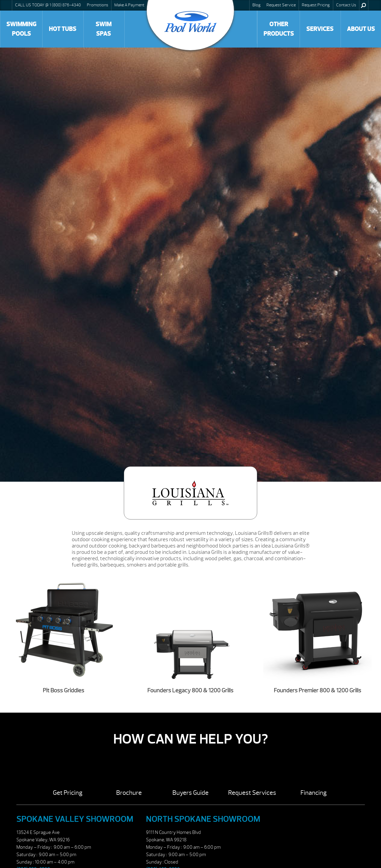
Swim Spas (104, 29)
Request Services (252, 793)
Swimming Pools (21, 29)
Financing (314, 793)
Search (363, 5)
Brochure (129, 793)
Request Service (281, 5)
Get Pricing (68, 793)
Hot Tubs (63, 29)
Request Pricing (316, 5)
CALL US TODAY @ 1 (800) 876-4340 (48, 5)
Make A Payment (129, 5)
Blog (257, 5)
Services (320, 29)
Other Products (279, 29)
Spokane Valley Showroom (75, 819)
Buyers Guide (190, 793)
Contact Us (346, 5)
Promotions (98, 5)
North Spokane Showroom (203, 819)
